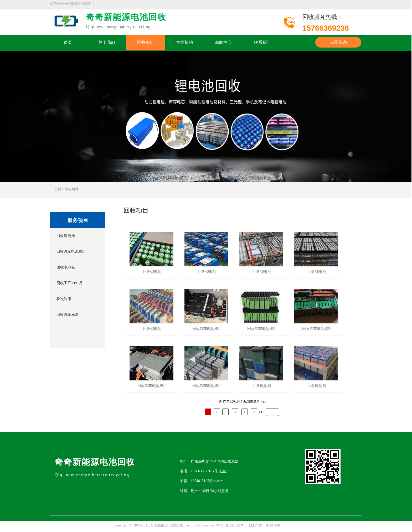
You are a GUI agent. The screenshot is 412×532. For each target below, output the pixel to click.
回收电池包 (66, 267)
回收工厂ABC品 (69, 283)
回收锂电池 (66, 236)
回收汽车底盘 (68, 315)
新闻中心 (223, 43)
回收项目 (146, 43)
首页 (68, 43)
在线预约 (184, 43)
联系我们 (262, 43)
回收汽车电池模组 (71, 252)
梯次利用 (64, 299)
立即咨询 (338, 42)
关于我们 (107, 43)
